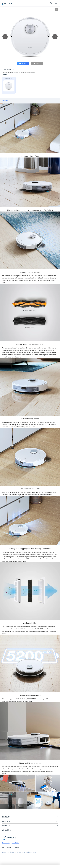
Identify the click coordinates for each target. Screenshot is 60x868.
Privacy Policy (6, 843)
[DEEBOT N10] (9, 85)
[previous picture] (5, 37)
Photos (23, 64)
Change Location (11, 847)
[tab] (5, 101)
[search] (51, 3)
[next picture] (55, 37)
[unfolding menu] (57, 817)
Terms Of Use (15, 843)
